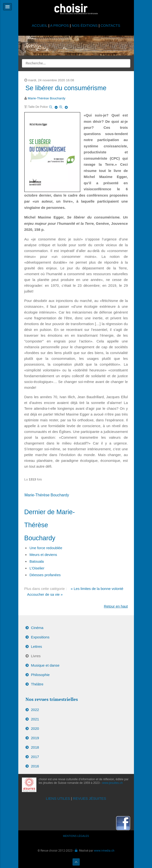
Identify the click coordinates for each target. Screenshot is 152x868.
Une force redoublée (46, 548)
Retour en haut (116, 606)
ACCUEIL (40, 25)
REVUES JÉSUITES (90, 798)
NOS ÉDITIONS (85, 25)
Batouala (37, 561)
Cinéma (37, 628)
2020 (35, 728)
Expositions (40, 637)
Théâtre (37, 684)
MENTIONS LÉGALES (76, 836)
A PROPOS (59, 25)
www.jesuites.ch (112, 783)
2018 (35, 747)
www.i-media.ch (104, 850)
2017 (35, 757)
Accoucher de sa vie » (45, 594)
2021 (35, 719)
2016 (35, 766)
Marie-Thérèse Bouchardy (46, 98)
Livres (36, 656)
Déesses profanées (45, 575)
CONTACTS (110, 25)
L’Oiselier (37, 568)
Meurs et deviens (43, 555)
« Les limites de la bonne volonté (97, 589)
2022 (35, 710)
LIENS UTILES (58, 798)
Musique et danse (45, 665)
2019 (35, 738)
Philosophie (40, 675)
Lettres (37, 646)
